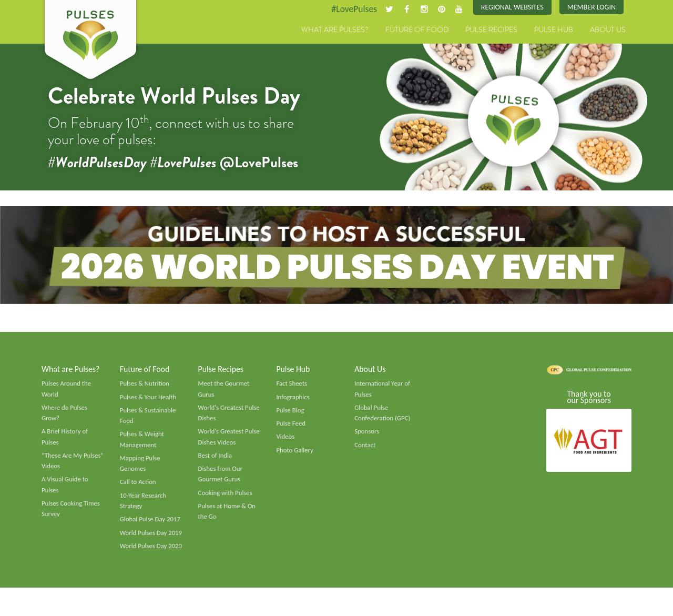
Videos (285, 440)
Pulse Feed (291, 427)
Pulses (90, 41)
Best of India (216, 460)
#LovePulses (350, 9)
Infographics (293, 400)
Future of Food (417, 30)
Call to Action (139, 487)
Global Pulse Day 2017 (151, 525)
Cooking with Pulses (226, 498)
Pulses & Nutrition (145, 386)
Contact (365, 449)
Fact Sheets (292, 386)
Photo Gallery (295, 454)
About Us (608, 30)
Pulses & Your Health (149, 400)
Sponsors (367, 435)
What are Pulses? (335, 30)
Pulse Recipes (491, 30)
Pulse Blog (290, 413)
